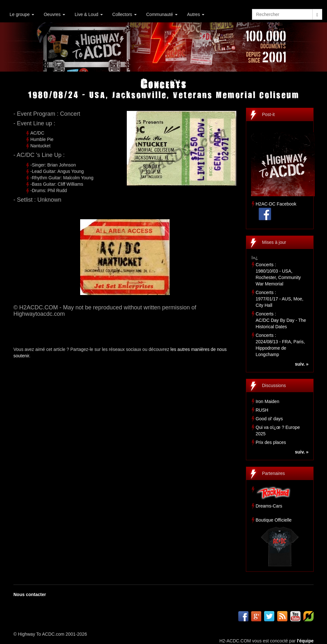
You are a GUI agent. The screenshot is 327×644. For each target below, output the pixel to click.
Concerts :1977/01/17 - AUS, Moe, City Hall (280, 299)
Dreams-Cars (269, 506)
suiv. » (302, 364)
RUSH (262, 410)
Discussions (274, 385)
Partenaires (274, 473)
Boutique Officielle (274, 520)
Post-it (269, 114)
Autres (196, 14)
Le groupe (22, 14)
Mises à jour (274, 242)
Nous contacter (30, 594)
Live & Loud (89, 14)
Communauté (162, 14)
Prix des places (271, 442)
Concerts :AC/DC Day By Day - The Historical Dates (281, 320)
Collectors (125, 14)
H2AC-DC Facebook (276, 204)
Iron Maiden (268, 401)
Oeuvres (54, 14)
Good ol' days (269, 419)
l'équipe (305, 641)
